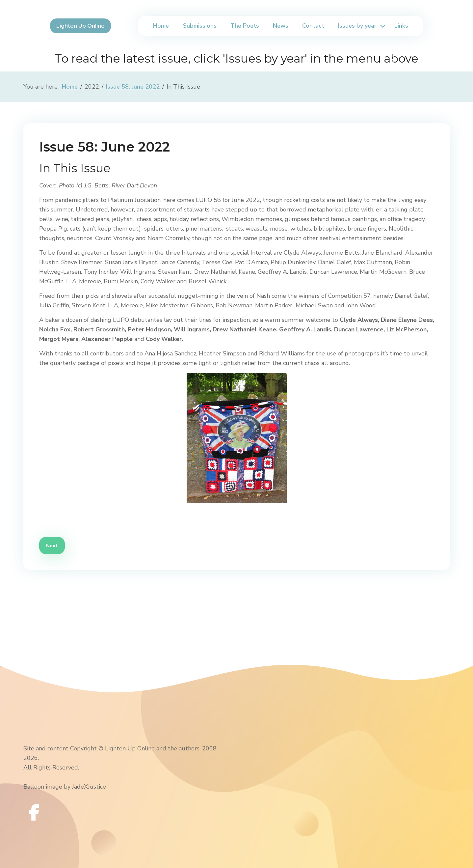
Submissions (200, 26)
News (281, 26)
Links (401, 26)
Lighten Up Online (80, 26)
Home (161, 26)
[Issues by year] (382, 26)
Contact (313, 26)
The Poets (245, 26)
